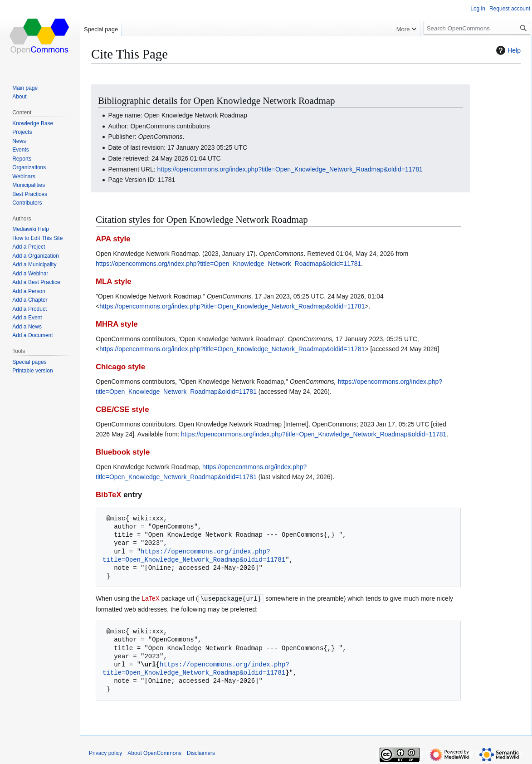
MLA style (114, 282)
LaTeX (151, 598)
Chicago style (120, 367)
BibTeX (109, 495)
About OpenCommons (154, 753)
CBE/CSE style (122, 409)
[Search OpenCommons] (477, 28)
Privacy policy (105, 753)
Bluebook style (123, 452)
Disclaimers (201, 753)
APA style (113, 239)
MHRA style (117, 324)
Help (507, 50)
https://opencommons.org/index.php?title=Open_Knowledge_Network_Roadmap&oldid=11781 (290, 169)
